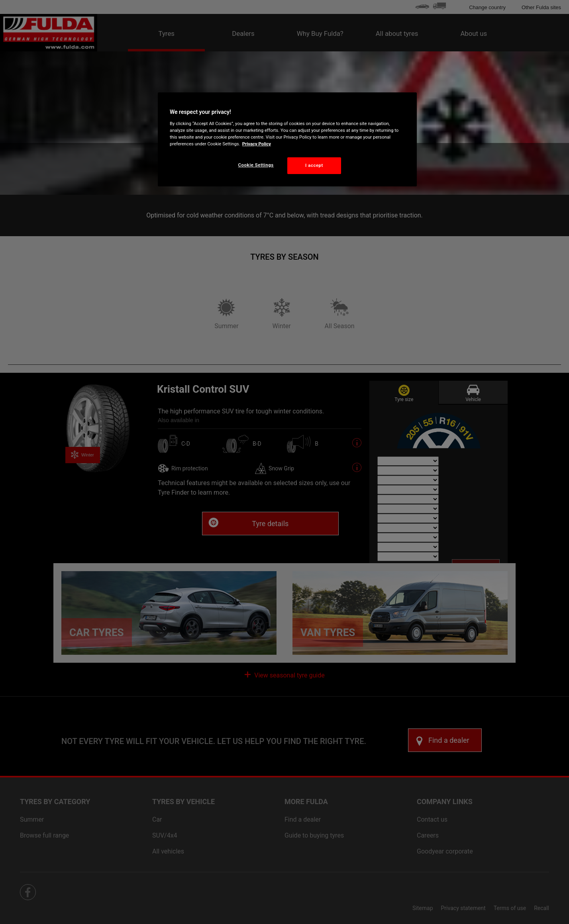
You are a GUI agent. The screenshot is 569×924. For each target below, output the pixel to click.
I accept (314, 165)
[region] (287, 139)
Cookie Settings (256, 165)
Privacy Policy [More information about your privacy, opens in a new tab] (257, 144)
